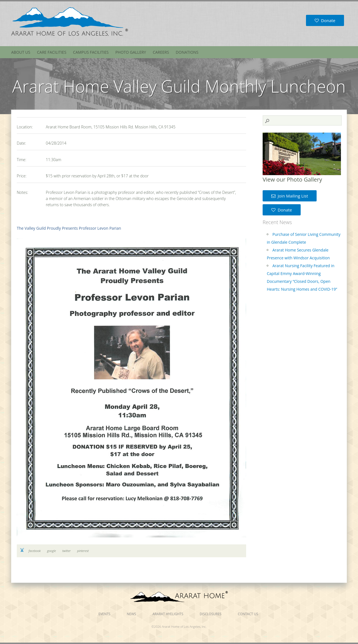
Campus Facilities (91, 52)
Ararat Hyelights (168, 614)
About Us (21, 52)
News (131, 614)
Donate (325, 20)
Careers (161, 52)
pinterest (83, 551)
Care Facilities (52, 52)
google (51, 551)
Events (104, 614)
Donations (187, 52)
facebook (35, 551)
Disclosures (211, 614)
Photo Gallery (131, 52)
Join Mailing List (290, 196)
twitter (67, 551)
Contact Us (248, 614)
